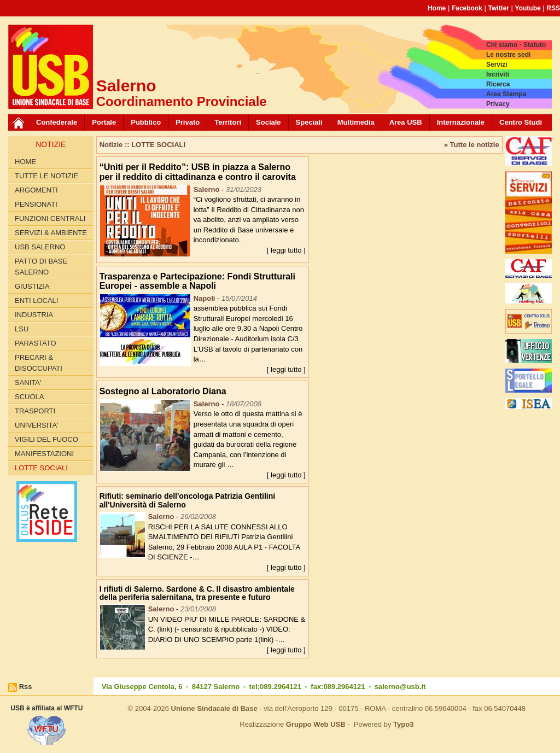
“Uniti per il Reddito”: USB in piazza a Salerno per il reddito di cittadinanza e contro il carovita (198, 172)
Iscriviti (498, 74)
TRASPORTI (35, 411)
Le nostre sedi (508, 55)
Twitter (499, 8)
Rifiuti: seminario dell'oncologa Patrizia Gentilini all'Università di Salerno (187, 500)
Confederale (57, 122)
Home (437, 8)
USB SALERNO (40, 247)
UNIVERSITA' (37, 425)
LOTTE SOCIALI (41, 468)
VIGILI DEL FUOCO (46, 439)
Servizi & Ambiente (51, 233)
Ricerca (498, 84)
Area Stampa (506, 94)
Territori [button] (228, 122)
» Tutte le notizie (472, 145)
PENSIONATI (36, 204)
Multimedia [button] (356, 122)
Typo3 (403, 724)
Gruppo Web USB (316, 724)
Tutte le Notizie (46, 176)
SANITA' (28, 383)
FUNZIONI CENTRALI (50, 218)
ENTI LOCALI (36, 300)
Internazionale (461, 122)
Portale (104, 122)
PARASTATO (36, 343)
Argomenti (36, 190)
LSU (22, 329)
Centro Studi (521, 122)
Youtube (528, 8)
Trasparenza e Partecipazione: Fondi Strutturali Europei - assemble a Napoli (197, 281)
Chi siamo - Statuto (516, 45)
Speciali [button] (309, 122)
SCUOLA (29, 397)
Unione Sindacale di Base (214, 708)
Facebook (467, 8)
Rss (26, 687)
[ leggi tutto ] (286, 250)
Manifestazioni (44, 454)
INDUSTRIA (34, 315)
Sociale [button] (269, 122)
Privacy (498, 104)
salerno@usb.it (400, 687)
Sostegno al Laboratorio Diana (163, 391)
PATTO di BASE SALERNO (41, 267)
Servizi (497, 65)
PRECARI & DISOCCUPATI (39, 363)
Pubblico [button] (146, 122)
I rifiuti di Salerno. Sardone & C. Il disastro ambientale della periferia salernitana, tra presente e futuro (197, 593)
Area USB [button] (406, 122)
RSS (553, 8)
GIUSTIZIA (32, 286)
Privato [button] (188, 122)
